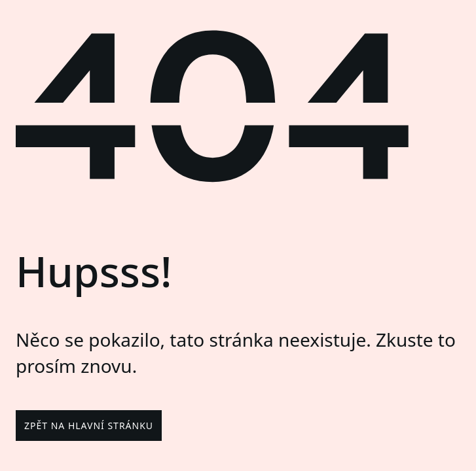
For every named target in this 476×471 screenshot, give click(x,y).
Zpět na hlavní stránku (89, 426)
